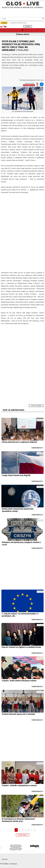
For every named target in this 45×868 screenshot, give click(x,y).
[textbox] (21, 19)
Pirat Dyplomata (23, 144)
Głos (7, 864)
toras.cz (14, 864)
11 (34, 851)
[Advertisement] (22, 570)
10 (32, 851)
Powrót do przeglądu (36, 406)
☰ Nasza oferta (23, 34)
